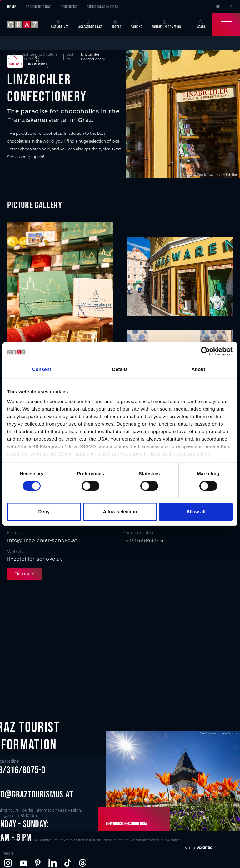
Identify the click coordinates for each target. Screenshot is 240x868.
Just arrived (60, 24)
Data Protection (106, 840)
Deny (44, 512)
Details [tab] (120, 369)
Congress (69, 7)
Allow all (196, 512)
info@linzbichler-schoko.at (42, 540)
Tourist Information (167, 24)
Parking (136, 24)
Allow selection (120, 512)
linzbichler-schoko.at (35, 559)
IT (231, 7)
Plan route (24, 574)
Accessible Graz (90, 24)
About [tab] (198, 369)
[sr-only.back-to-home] (26, 25)
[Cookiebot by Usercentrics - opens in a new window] (205, 351)
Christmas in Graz (103, 7)
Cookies (174, 840)
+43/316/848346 (143, 540)
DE (218, 7)
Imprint (123, 840)
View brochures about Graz (126, 824)
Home (12, 7)
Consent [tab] (42, 369)
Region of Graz (38, 7)
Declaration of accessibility (148, 840)
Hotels (116, 24)
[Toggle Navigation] (226, 25)
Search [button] (203, 24)
